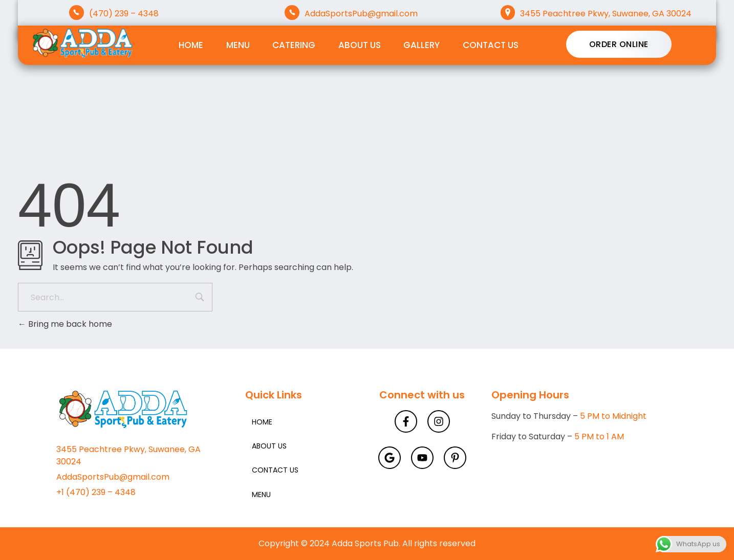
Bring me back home (65, 324)
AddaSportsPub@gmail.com (361, 14)
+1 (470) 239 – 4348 (96, 492)
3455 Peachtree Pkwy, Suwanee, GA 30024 (606, 14)
